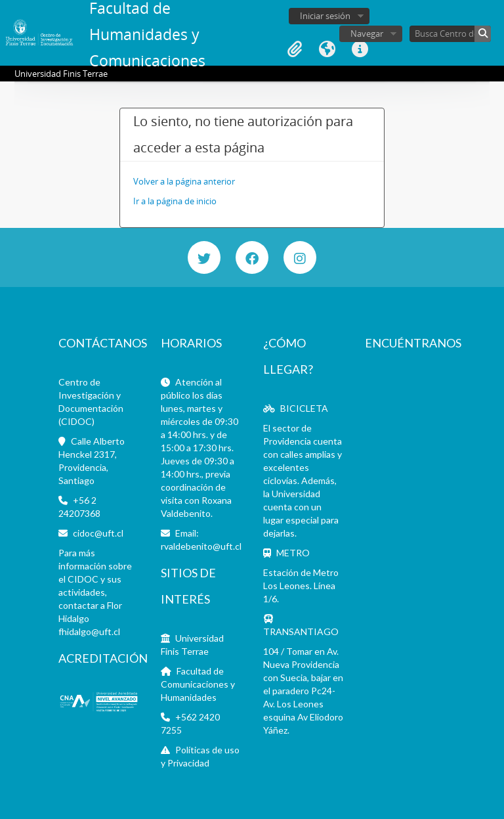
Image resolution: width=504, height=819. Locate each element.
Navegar (367, 33)
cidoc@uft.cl (98, 533)
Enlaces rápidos (360, 49)
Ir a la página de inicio (175, 201)
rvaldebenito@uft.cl (201, 546)
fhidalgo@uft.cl (89, 631)
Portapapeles (295, 49)
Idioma (327, 49)
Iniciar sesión (325, 16)
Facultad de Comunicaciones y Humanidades (198, 684)
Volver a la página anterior (184, 181)
